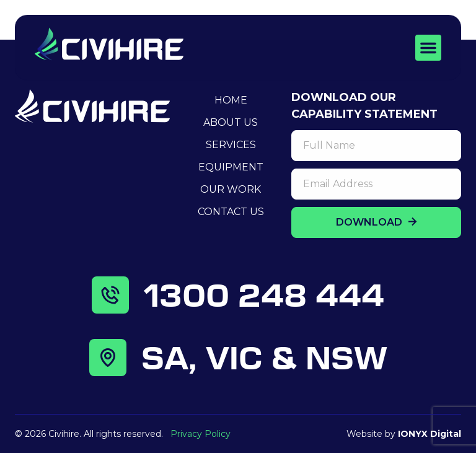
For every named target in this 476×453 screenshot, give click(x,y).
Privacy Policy (201, 434)
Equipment (231, 167)
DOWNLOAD (377, 222)
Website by (404, 434)
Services (231, 145)
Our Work (231, 189)
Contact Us (231, 212)
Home (231, 100)
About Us (231, 122)
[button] (428, 46)
